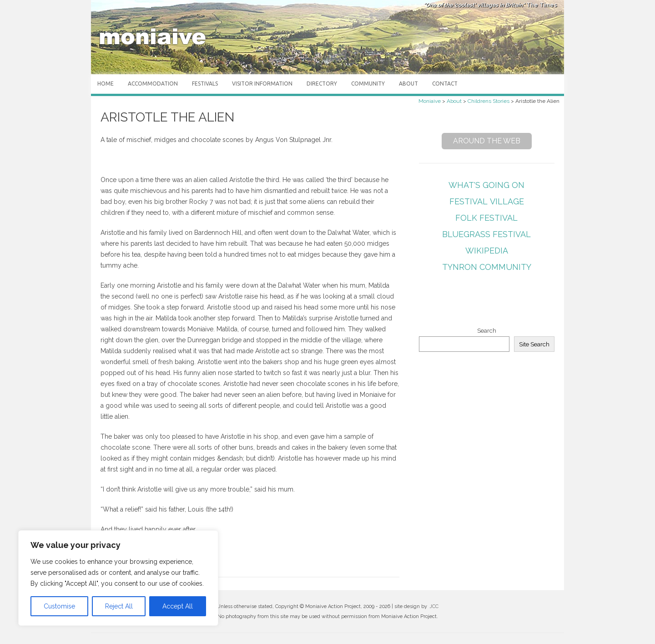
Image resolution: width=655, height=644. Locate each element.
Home (106, 84)
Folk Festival (486, 218)
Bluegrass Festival (486, 234)
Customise (59, 606)
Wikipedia (487, 251)
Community (368, 84)
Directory (322, 84)
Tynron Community (487, 267)
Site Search (534, 344)
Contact (445, 84)
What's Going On (486, 185)
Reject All (119, 606)
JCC (434, 606)
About (408, 84)
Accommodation (153, 84)
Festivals (205, 84)
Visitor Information (262, 84)
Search (487, 331)
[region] (118, 578)
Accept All (178, 606)
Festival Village (487, 201)
